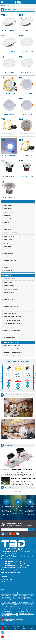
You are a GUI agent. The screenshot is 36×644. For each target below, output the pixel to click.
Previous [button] (2, 377)
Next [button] (34, 377)
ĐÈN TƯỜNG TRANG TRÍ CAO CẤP (11, 289)
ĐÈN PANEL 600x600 (7, 598)
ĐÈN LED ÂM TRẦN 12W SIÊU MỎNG (9, 52)
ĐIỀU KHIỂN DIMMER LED (9, 337)
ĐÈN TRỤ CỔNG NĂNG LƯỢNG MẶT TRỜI (12, 356)
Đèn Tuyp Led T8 (8, 247)
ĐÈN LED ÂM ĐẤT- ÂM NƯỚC (10, 313)
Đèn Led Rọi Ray (8, 229)
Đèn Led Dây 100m (8, 240)
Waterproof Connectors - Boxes (12, 331)
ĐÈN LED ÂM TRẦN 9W (9, 114)
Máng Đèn (6, 243)
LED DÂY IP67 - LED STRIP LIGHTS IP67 (12, 324)
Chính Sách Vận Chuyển (7, 579)
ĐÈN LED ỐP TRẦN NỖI (19, 598)
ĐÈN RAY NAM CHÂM (8, 205)
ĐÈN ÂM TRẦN (5, 593)
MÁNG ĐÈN (28, 598)
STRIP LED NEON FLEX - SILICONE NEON (12, 320)
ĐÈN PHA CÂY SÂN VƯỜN (9, 303)
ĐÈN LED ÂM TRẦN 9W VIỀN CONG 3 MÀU (9, 135)
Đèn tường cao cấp (26, 609)
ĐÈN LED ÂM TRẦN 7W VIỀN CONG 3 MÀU (27, 156)
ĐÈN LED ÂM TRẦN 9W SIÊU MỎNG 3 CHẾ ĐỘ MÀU (9, 72)
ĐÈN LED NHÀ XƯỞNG (8, 253)
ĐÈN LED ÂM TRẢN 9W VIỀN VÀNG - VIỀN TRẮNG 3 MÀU (27, 135)
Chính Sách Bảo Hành (6, 581)
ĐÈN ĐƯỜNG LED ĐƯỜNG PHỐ (10, 257)
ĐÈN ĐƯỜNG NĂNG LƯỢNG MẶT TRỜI (12, 345)
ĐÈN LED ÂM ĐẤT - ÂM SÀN (10, 219)
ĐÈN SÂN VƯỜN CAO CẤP (9, 310)
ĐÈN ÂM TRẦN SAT (8, 282)
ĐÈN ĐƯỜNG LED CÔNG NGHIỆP (9, 602)
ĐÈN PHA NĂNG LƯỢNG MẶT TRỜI (11, 349)
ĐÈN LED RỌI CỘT (8, 222)
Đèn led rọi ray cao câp (28, 607)
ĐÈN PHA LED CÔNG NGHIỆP (10, 260)
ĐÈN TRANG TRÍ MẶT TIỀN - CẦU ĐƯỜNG (12, 317)
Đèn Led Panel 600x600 (9, 236)
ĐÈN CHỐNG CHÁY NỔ (28, 604)
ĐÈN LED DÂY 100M (18, 600)
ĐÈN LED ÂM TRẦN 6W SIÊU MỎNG (9, 31)
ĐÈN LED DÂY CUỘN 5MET (9, 327)
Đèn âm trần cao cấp (16, 607)
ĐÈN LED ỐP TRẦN (8, 209)
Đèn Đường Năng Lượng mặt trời (23, 611)
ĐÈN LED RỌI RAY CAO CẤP (10, 299)
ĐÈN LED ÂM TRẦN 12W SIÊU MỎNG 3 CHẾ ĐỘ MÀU (27, 52)
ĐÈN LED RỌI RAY (17, 595)
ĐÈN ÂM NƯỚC (7, 216)
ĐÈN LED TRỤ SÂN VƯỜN (9, 212)
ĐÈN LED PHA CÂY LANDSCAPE (10, 233)
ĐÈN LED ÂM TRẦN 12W (27, 114)
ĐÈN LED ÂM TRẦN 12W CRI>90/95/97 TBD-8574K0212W (27, 177)
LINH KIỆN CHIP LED (8, 271)
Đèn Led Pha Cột (6, 607)
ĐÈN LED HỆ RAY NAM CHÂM (10, 279)
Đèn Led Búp (19, 620)
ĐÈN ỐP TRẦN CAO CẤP (9, 293)
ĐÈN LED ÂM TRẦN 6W (27, 93)
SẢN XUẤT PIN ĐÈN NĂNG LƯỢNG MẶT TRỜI (13, 352)
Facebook (6, 586)
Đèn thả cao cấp (16, 609)
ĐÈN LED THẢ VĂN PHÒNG (9, 250)
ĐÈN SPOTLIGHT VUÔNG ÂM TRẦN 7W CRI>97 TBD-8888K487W (9, 177)
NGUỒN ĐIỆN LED (8, 267)
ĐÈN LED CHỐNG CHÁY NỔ (9, 264)
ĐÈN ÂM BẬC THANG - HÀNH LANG (11, 306)
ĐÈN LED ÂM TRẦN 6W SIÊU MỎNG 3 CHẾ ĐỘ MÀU (27, 72)
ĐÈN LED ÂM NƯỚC (8, 334)
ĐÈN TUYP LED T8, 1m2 (28, 595)
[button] (9, 492)
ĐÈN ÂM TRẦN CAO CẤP (9, 286)
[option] (8, 376)
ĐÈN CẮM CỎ (13, 593)
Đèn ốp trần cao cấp (6, 609)
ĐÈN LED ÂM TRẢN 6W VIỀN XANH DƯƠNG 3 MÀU (9, 156)
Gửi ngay (31, 530)
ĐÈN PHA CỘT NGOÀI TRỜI (9, 296)
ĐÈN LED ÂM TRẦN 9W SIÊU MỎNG (27, 31)
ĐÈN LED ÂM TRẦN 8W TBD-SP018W (9, 197)
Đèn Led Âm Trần (8, 226)
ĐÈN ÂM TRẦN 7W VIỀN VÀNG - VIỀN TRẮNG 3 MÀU (9, 93)
